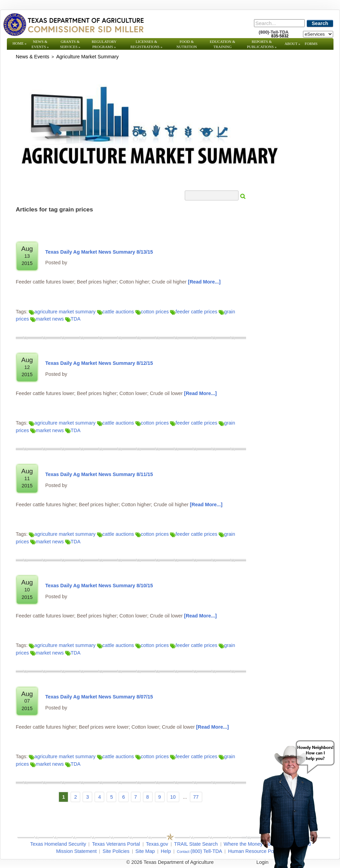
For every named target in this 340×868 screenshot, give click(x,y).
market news (47, 319)
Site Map (145, 851)
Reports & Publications (262, 44)
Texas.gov (157, 844)
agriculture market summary (62, 312)
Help (166, 851)
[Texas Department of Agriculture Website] (73, 24)
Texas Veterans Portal (116, 844)
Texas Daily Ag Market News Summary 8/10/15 (99, 586)
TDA (73, 319)
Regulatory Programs (104, 44)
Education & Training (222, 44)
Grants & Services (70, 44)
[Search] (279, 23)
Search (320, 23)
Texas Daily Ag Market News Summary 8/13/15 (99, 252)
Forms (311, 44)
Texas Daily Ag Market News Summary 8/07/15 (99, 697)
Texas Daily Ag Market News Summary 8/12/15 (99, 363)
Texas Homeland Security (58, 844)
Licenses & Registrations (147, 44)
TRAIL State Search (196, 844)
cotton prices (152, 312)
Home (20, 43)
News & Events (40, 44)
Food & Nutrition (187, 44)
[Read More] (204, 282)
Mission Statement (76, 851)
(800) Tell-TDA (207, 851)
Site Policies (116, 851)
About (292, 44)
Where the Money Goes (250, 844)
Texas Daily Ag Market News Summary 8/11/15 (99, 474)
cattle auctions (116, 312)
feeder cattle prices (194, 312)
